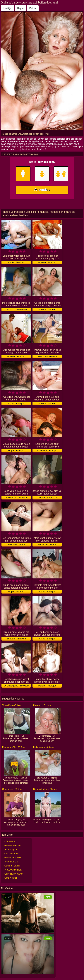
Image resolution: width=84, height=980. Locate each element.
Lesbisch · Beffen (47, 545)
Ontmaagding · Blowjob (16, 686)
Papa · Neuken (16, 592)
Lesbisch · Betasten (16, 309)
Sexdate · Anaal (16, 545)
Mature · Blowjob (47, 262)
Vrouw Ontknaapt (13, 870)
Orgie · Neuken (16, 262)
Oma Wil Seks (11, 854)
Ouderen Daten (12, 866)
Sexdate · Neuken (47, 356)
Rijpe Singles (11, 850)
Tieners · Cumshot (47, 498)
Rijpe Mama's (11, 862)
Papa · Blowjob (16, 451)
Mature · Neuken (47, 309)
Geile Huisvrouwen (14, 874)
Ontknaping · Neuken (16, 498)
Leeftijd (7, 8)
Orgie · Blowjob (16, 403)
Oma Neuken (11, 878)
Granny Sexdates (13, 846)
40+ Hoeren (10, 841)
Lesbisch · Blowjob (47, 451)
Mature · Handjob (47, 686)
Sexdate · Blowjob (16, 639)
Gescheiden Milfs (13, 858)
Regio (20, 8)
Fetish (33, 8)
